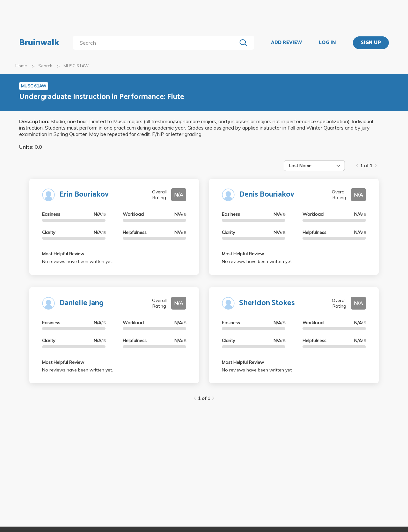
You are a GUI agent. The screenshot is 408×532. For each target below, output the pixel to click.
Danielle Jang (81, 303)
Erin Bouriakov (84, 195)
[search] (156, 43)
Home (21, 66)
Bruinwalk (39, 43)
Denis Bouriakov (267, 195)
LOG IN (327, 43)
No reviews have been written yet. (77, 261)
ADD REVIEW (286, 43)
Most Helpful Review (63, 254)
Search (45, 66)
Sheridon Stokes (267, 303)
